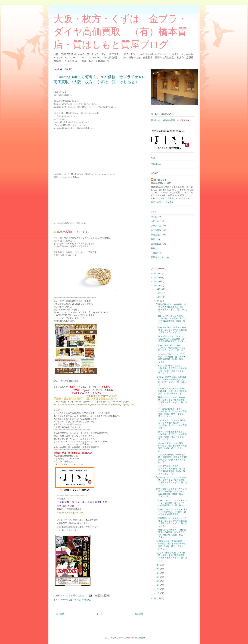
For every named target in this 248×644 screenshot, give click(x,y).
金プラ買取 (75, 600)
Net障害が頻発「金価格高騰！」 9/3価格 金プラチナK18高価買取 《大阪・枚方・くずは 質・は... (171, 545)
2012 (157, 285)
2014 (157, 277)
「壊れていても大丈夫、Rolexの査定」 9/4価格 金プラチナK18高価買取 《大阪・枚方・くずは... (171, 534)
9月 (158, 301)
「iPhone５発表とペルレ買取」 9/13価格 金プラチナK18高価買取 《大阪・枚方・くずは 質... (171, 447)
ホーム (100, 614)
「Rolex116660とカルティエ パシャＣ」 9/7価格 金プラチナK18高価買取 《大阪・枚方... (172, 503)
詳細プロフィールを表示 (162, 202)
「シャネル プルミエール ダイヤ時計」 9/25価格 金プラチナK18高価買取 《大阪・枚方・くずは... (171, 358)
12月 (159, 289)
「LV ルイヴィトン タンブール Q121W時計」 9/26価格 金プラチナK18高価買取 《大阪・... (171, 339)
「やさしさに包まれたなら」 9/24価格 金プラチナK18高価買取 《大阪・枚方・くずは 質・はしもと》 (171, 369)
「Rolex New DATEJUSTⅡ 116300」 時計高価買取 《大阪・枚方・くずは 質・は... (170, 348)
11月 (159, 293)
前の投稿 (139, 614)
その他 (154, 217)
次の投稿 (60, 614)
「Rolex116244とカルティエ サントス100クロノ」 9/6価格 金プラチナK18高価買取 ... (172, 512)
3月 (158, 585)
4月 (158, 581)
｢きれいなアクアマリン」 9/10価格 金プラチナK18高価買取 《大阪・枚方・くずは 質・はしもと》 (172, 481)
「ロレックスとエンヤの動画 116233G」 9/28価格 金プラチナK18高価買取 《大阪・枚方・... (171, 320)
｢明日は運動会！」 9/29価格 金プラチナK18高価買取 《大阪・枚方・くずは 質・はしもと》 (172, 308)
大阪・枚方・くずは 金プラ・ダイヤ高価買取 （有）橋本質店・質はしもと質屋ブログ (120, 32)
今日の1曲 (86, 600)
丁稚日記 (155, 253)
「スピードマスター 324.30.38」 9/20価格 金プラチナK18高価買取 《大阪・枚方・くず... (171, 391)
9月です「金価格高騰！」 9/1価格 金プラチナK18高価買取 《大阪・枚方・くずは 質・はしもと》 (172, 556)
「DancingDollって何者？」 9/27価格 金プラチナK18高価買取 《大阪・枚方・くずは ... (171, 330)
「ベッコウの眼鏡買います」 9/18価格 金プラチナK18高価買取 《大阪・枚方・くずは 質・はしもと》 (171, 413)
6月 (158, 573)
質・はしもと (160, 180)
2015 (157, 273)
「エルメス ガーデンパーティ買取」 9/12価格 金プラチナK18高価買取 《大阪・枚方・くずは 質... (172, 458)
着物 (153, 248)
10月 (159, 297)
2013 (157, 281)
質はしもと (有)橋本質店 (163, 120)
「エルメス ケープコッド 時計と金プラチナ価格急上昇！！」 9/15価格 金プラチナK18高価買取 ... (171, 424)
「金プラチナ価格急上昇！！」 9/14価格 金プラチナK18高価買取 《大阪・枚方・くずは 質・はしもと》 (171, 436)
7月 (158, 569)
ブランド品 (156, 226)
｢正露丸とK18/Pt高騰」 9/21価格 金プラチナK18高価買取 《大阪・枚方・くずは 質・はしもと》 (172, 381)
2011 (157, 598)
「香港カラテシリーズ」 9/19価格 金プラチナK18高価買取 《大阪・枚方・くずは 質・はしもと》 (172, 401)
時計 (153, 239)
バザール (65, 600)
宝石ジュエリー (158, 257)
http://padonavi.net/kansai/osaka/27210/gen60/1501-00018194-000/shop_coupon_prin (93, 404)
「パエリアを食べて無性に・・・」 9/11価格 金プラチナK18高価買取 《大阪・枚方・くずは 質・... (171, 470)
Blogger (141, 638)
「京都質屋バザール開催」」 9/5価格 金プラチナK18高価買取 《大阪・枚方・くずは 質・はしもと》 (172, 522)
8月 (158, 565)
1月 (158, 593)
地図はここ (156, 164)
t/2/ (134, 404)
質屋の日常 (156, 244)
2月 (158, 589)
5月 (158, 577)
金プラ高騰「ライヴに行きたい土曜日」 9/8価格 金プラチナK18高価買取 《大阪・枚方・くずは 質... (171, 493)
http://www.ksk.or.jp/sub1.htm (70, 513)
